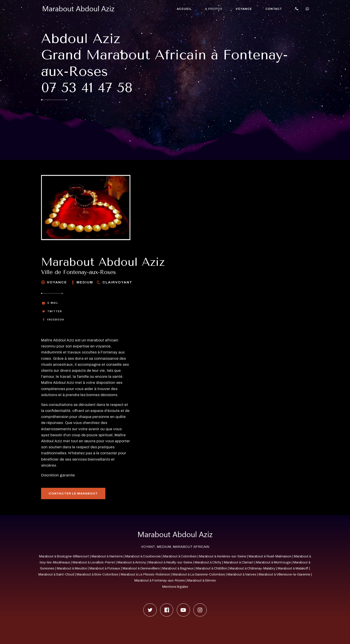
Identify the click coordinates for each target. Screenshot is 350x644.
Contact (274, 9)
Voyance (244, 9)
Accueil (184, 9)
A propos (214, 9)
